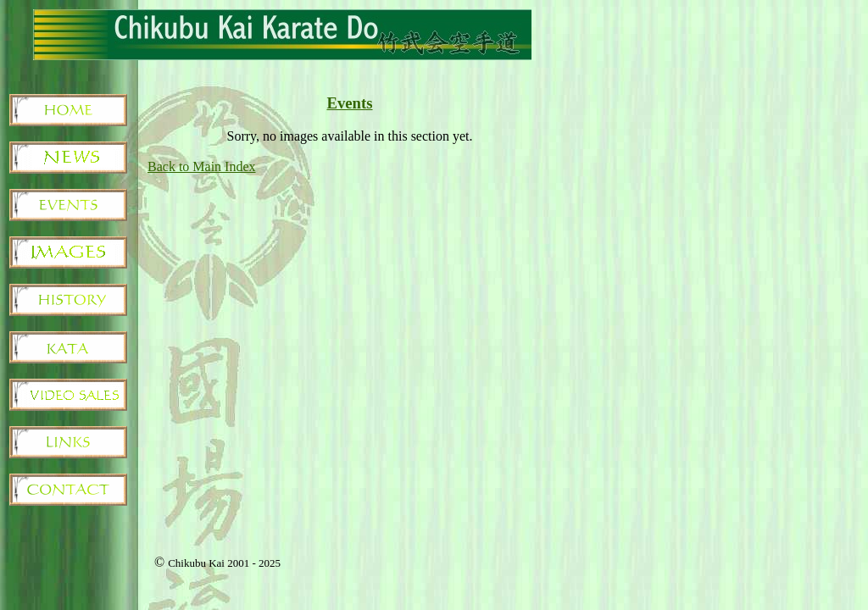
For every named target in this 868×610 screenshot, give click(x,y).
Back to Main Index (202, 166)
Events (349, 103)
